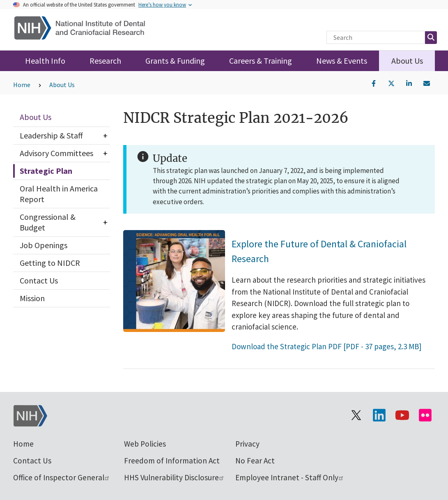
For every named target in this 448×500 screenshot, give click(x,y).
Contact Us (39, 280)
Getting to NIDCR (50, 263)
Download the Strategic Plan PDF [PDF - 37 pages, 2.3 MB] (326, 346)
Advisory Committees (56, 153)
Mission (32, 298)
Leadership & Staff (51, 135)
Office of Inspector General (62, 477)
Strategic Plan (46, 171)
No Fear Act (255, 461)
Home (22, 85)
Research (105, 61)
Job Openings (44, 245)
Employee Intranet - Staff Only (290, 477)
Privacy (247, 444)
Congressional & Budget (48, 222)
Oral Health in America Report (59, 194)
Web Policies (145, 444)
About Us (407, 61)
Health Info (45, 61)
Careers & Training (261, 61)
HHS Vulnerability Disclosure (174, 477)
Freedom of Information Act (172, 461)
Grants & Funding (175, 61)
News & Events (342, 61)
